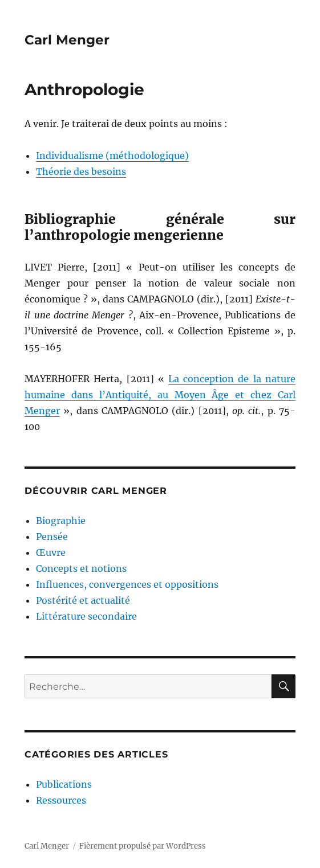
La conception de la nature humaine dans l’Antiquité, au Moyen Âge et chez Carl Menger (160, 395)
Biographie (61, 521)
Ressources (61, 800)
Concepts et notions (81, 568)
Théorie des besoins (81, 171)
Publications (64, 784)
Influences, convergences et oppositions (127, 584)
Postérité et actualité (83, 600)
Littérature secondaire (86, 616)
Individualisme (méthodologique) (112, 155)
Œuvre (51, 552)
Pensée (52, 537)
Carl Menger (67, 40)
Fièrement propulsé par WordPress (143, 846)
